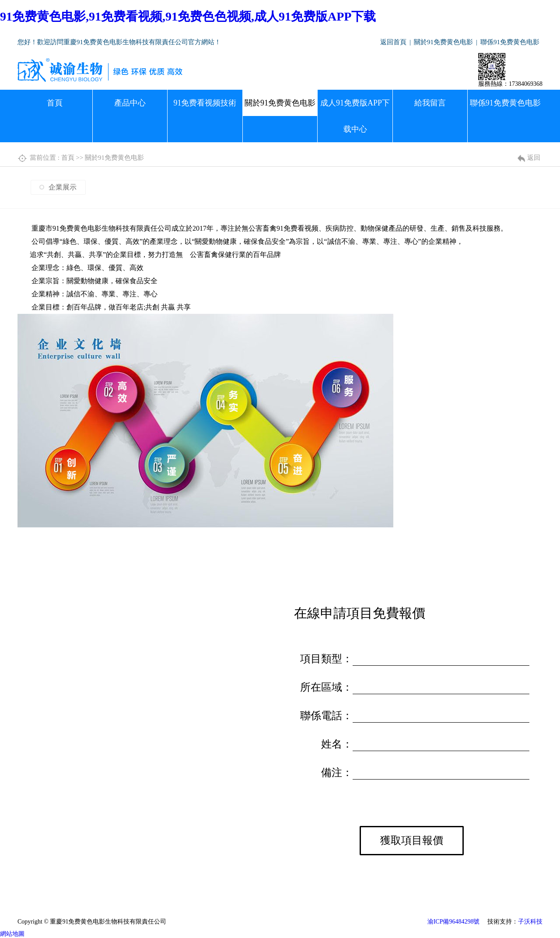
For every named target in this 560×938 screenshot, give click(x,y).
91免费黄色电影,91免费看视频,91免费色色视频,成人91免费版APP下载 (188, 16)
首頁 (55, 103)
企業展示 (63, 187)
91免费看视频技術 (205, 103)
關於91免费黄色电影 (443, 42)
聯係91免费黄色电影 (510, 42)
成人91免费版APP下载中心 (355, 116)
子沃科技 (530, 922)
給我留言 (430, 103)
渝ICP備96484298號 (454, 922)
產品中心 (130, 103)
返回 (534, 158)
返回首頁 (393, 42)
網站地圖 (12, 934)
